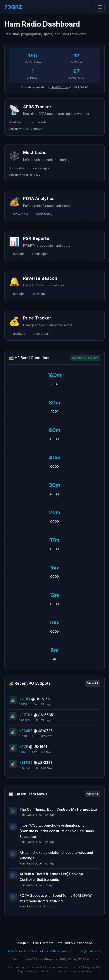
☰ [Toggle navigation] (100, 7)
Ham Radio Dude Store (23, 951)
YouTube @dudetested (87, 951)
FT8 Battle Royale (55, 951)
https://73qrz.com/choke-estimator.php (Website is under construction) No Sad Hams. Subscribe (57, 831)
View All (93, 683)
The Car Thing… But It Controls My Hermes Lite (58, 809)
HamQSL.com (60, 87)
